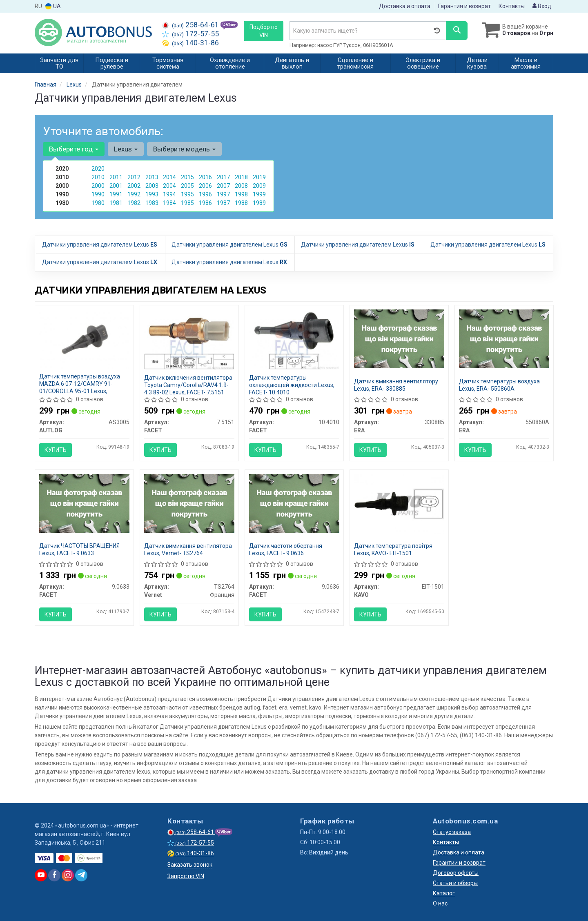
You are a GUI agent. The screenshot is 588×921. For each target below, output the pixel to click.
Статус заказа (452, 832)
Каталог (444, 893)
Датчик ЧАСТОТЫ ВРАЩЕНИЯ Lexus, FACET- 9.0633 (79, 549)
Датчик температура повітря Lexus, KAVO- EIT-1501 (393, 549)
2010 (98, 177)
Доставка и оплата (405, 6)
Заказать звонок (190, 865)
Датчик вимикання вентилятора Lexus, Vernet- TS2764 (188, 549)
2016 (205, 177)
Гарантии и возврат (459, 863)
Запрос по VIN (186, 876)
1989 (259, 203)
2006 (205, 186)
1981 (116, 203)
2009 (259, 186)
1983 (152, 203)
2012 (134, 177)
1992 (134, 194)
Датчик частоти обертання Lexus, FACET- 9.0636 (286, 549)
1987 (223, 203)
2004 (169, 186)
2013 (152, 177)
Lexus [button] (126, 149)
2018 (241, 177)
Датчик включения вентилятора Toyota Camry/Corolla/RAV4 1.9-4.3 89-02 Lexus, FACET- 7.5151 (188, 385)
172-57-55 (190, 34)
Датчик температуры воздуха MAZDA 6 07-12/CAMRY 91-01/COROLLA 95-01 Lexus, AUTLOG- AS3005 (80, 387)
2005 (187, 186)
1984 (169, 203)
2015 (187, 177)
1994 (169, 194)
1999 (259, 194)
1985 (187, 203)
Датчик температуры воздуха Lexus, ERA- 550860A (499, 385)
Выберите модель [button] (184, 149)
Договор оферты (456, 873)
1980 (98, 203)
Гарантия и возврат (464, 6)
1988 (241, 203)
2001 (116, 186)
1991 (116, 194)
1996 (205, 194)
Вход (542, 6)
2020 (98, 169)
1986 (205, 203)
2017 (223, 177)
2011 (116, 177)
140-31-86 (190, 43)
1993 (152, 194)
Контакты (512, 6)
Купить (56, 450)
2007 (223, 186)
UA (53, 6)
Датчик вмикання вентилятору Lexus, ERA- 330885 (396, 385)
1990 (98, 194)
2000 (98, 186)
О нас (440, 903)
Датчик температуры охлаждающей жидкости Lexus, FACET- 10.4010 (292, 385)
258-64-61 (191, 25)
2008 (241, 186)
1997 (223, 194)
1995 (187, 194)
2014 (169, 177)
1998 (241, 194)
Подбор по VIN (264, 31)
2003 (152, 186)
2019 (259, 177)
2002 (134, 186)
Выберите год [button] (74, 149)
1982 (134, 203)
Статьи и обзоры (455, 883)
